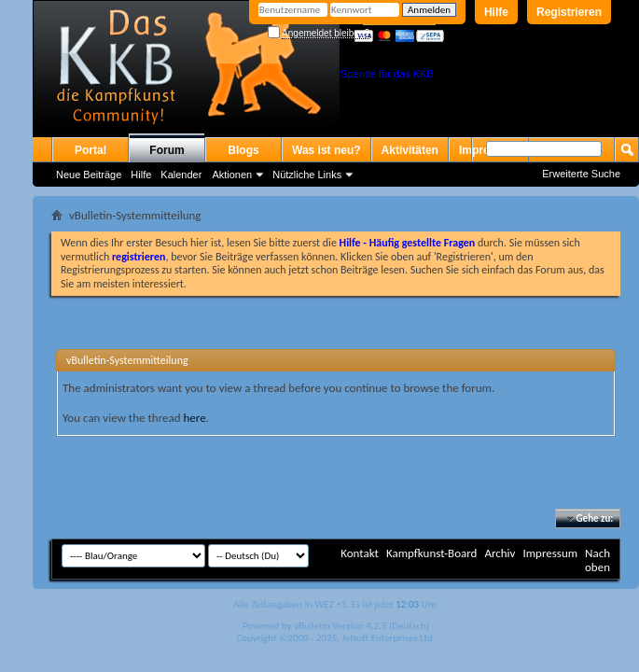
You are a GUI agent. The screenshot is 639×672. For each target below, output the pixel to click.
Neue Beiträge (89, 175)
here (194, 418)
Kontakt (360, 553)
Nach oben (597, 560)
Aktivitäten (410, 150)
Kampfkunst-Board (432, 553)
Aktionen (232, 175)
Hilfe (496, 12)
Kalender (181, 175)
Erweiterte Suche (581, 174)
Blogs (243, 150)
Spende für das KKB (387, 74)
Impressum (550, 553)
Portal (90, 150)
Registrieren (569, 12)
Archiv (500, 553)
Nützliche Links (307, 175)
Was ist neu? (326, 150)
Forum (167, 150)
